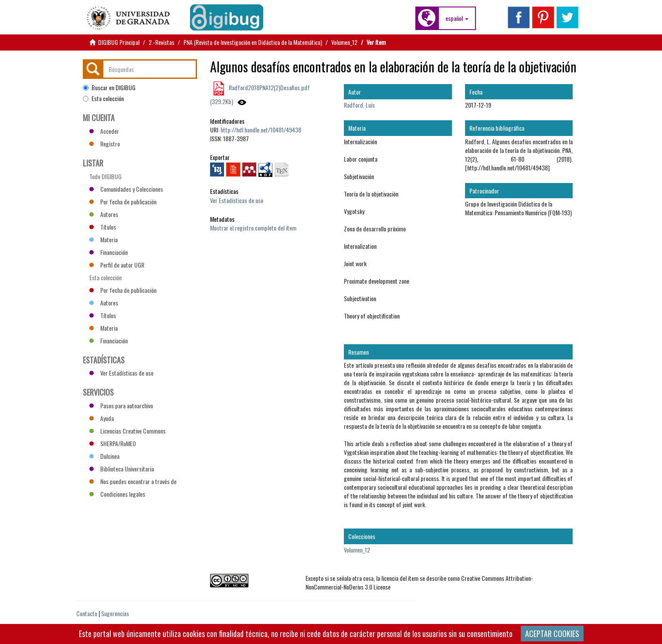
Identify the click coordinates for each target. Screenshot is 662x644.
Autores (104, 214)
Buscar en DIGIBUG (109, 88)
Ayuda (102, 418)
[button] (457, 18)
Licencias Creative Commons (127, 431)
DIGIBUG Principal (119, 42)
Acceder (104, 131)
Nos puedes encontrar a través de (133, 481)
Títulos (103, 227)
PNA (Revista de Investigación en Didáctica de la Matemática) (253, 42)
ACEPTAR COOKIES (552, 634)
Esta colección (103, 98)
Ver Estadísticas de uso (237, 200)
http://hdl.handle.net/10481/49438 (261, 130)
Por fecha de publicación (123, 202)
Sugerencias (115, 613)
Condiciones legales (117, 494)
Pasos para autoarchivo (121, 405)
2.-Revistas (161, 42)
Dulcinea (104, 456)
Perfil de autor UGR (117, 265)
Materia (104, 239)
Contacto (87, 613)
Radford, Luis (359, 105)
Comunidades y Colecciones (126, 189)
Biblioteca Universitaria (122, 469)
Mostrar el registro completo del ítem (253, 228)
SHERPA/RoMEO (113, 443)
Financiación (109, 252)
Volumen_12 (344, 42)
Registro (105, 144)
